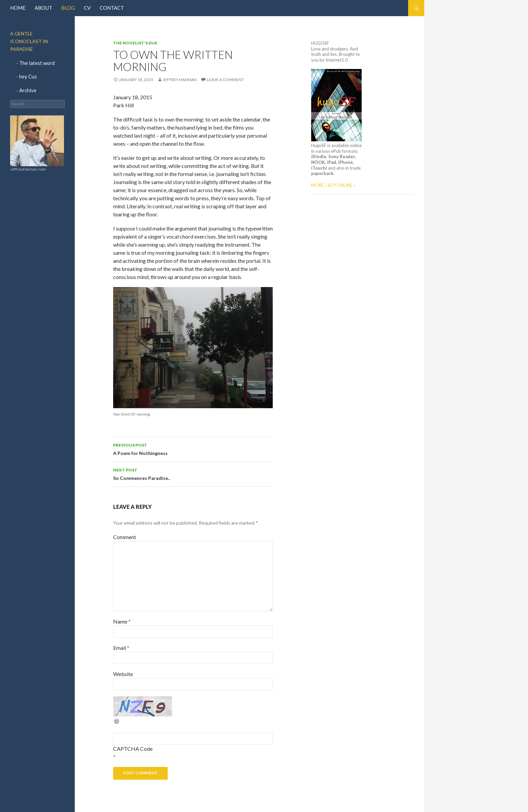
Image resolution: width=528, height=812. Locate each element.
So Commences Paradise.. (193, 473)
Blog (68, 8)
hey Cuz (28, 76)
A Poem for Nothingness (193, 449)
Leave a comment (225, 80)
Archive (28, 90)
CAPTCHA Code (133, 749)
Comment (125, 537)
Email (121, 648)
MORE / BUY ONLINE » (333, 185)
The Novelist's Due (135, 43)
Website (123, 674)
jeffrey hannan (180, 80)
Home (18, 8)
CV (87, 8)
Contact (112, 8)
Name (122, 621)
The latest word (37, 63)
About (43, 8)
